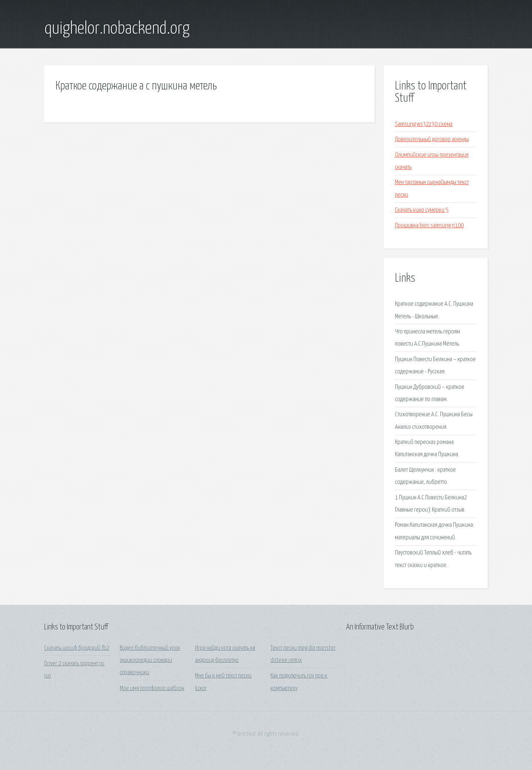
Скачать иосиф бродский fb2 (77, 648)
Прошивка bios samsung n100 (429, 226)
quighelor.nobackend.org (117, 29)
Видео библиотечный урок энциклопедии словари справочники (150, 661)
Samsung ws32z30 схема (424, 124)
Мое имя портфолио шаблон (152, 688)
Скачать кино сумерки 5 (422, 210)
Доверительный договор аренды (432, 140)
